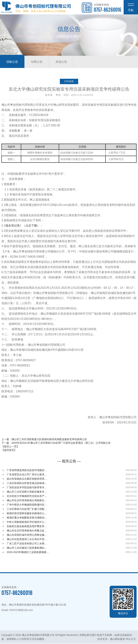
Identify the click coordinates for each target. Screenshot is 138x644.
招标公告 (13, 62)
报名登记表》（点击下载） (23, 226)
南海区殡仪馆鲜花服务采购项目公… (27, 514)
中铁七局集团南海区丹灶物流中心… (27, 522)
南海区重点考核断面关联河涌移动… (27, 518)
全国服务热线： (108, 8)
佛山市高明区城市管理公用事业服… (27, 535)
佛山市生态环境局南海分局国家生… (27, 501)
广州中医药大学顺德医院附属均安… (27, 505)
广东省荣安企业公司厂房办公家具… (27, 475)
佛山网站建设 (118, 639)
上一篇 (44, 440)
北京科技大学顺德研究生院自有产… (27, 496)
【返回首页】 (9, 450)
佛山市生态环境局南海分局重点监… (27, 531)
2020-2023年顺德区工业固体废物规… (28, 552)
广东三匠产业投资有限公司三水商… (27, 544)
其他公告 (65, 62)
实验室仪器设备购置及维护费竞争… (27, 527)
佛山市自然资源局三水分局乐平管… (27, 540)
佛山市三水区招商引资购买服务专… (27, 492)
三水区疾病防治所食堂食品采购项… (27, 483)
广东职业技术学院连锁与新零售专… (27, 488)
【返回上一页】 (10, 447)
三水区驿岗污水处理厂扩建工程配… (27, 509)
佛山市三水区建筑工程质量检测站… (27, 548)
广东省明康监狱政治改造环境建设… (27, 471)
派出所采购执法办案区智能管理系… (27, 479)
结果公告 (39, 62)
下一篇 (56, 443)
